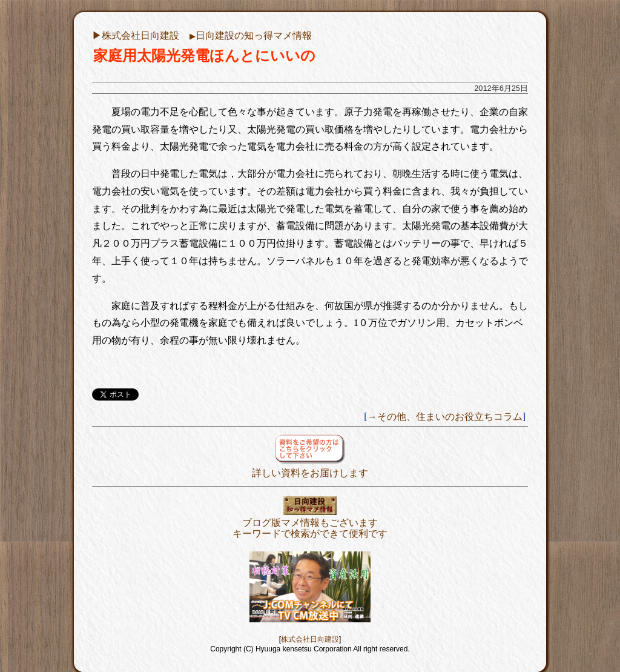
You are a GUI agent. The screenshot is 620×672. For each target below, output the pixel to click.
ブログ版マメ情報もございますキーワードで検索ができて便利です (310, 523)
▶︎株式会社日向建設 (136, 35)
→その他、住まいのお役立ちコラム (445, 417)
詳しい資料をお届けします (310, 467)
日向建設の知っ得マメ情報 (251, 35)
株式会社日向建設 (310, 639)
